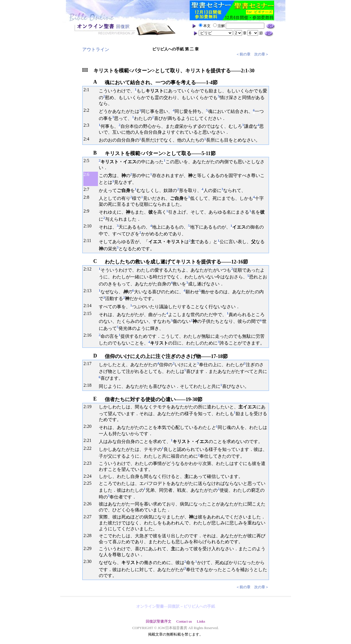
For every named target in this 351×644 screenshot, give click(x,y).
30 (89, 561)
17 (89, 364)
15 (89, 313)
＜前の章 (243, 54)
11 (89, 241)
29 (89, 548)
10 (89, 226)
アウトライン (96, 49)
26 (89, 504)
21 (89, 440)
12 (89, 269)
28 (89, 535)
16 (89, 335)
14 (89, 306)
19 (89, 407)
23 (89, 463)
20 (89, 426)
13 (89, 291)
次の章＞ (261, 54)
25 (89, 483)
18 (89, 385)
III (85, 70)
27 (89, 517)
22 (89, 448)
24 (89, 476)
